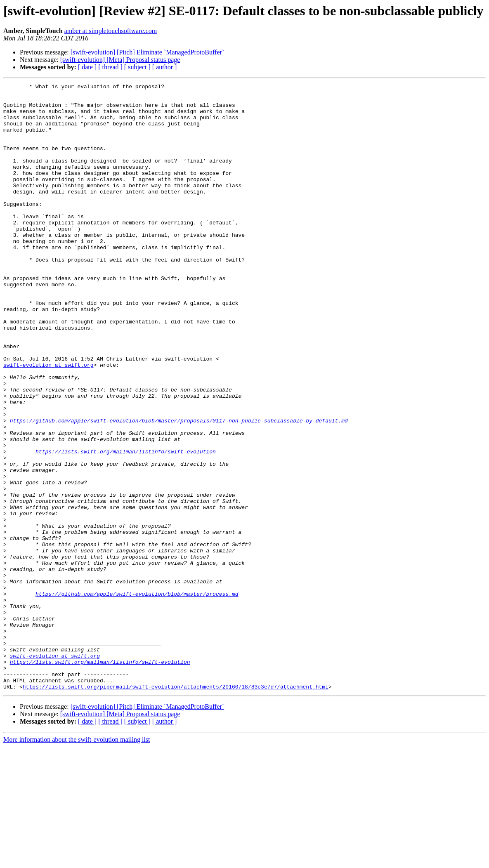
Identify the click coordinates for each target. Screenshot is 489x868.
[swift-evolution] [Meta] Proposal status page (120, 60)
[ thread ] (110, 67)
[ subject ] (137, 67)
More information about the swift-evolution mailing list (77, 861)
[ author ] (165, 67)
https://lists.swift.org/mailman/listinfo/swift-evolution (126, 526)
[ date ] (87, 67)
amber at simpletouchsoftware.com (111, 31)
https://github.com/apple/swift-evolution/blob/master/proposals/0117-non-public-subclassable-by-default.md (179, 488)
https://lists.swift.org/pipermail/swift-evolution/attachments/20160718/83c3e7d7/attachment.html (176, 808)
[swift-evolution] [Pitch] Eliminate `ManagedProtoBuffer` (148, 52)
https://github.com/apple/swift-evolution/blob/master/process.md (137, 696)
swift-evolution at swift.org (48, 422)
